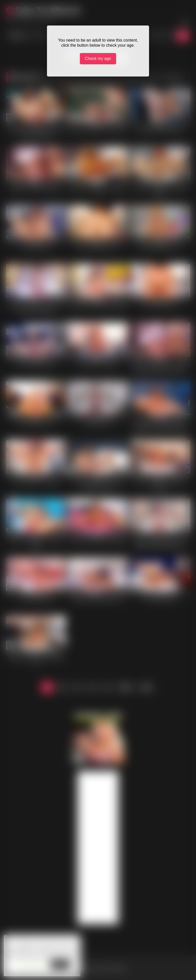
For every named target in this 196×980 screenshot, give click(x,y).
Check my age (98, 59)
